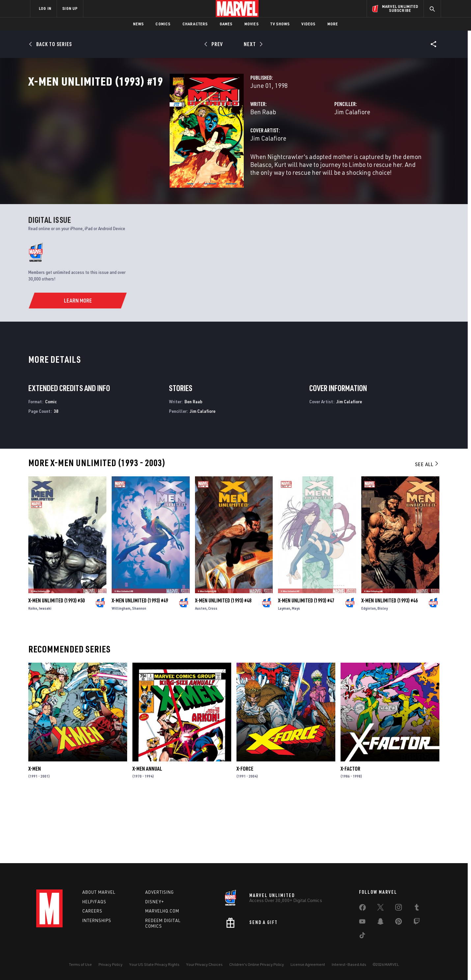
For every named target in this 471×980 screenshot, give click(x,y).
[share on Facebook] (362, 909)
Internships (97, 920)
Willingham (121, 671)
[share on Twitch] (417, 923)
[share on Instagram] (399, 909)
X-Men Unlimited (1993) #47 (306, 664)
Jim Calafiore (303, 141)
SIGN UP (70, 8)
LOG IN (45, 8)
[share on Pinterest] (399, 923)
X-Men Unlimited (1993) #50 (56, 664)
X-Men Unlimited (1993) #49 (140, 664)
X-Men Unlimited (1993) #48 (223, 664)
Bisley (383, 671)
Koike (33, 671)
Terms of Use (80, 964)
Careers (92, 911)
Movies (251, 24)
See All (427, 527)
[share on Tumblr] (417, 909)
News (139, 24)
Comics (163, 24)
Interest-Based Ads (349, 964)
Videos (308, 24)
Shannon (139, 671)
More (333, 24)
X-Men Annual (147, 832)
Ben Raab (164, 141)
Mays (296, 671)
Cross (213, 671)
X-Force (245, 832)
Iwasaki (45, 671)
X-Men (35, 832)
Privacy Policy (111, 964)
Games (226, 24)
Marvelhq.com (162, 911)
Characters (195, 24)
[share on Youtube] (362, 923)
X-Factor (350, 832)
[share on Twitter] (380, 909)
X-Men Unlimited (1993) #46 (389, 664)
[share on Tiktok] (362, 937)
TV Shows (280, 24)
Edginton (369, 671)
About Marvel (99, 892)
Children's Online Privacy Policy (257, 964)
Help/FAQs (94, 902)
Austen (201, 671)
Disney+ (155, 902)
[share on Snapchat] (380, 923)
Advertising (160, 892)
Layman (284, 671)
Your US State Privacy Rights (154, 964)
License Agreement (308, 964)
